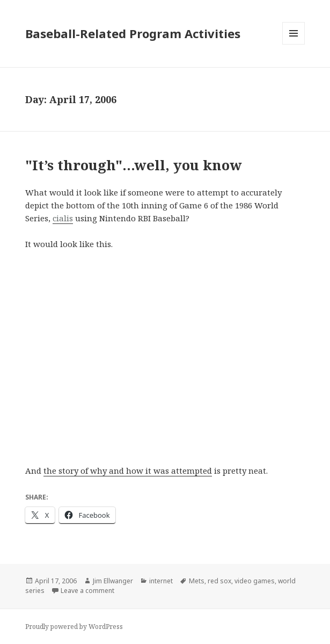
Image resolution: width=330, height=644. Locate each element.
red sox (219, 581)
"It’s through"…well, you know (134, 165)
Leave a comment (87, 591)
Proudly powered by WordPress (74, 627)
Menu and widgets (294, 44)
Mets (197, 581)
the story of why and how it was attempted (128, 471)
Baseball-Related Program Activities (133, 33)
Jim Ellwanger (113, 581)
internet (161, 581)
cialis (63, 218)
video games (255, 581)
